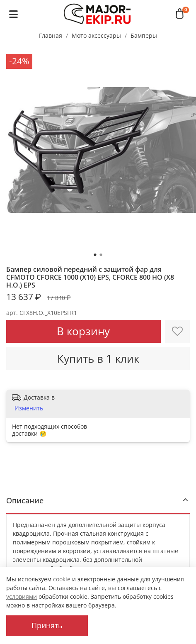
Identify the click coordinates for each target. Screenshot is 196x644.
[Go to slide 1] (95, 255)
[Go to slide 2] (101, 255)
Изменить (29, 408)
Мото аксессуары (96, 35)
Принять (47, 625)
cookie (63, 579)
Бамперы (144, 35)
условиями (22, 596)
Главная (51, 35)
